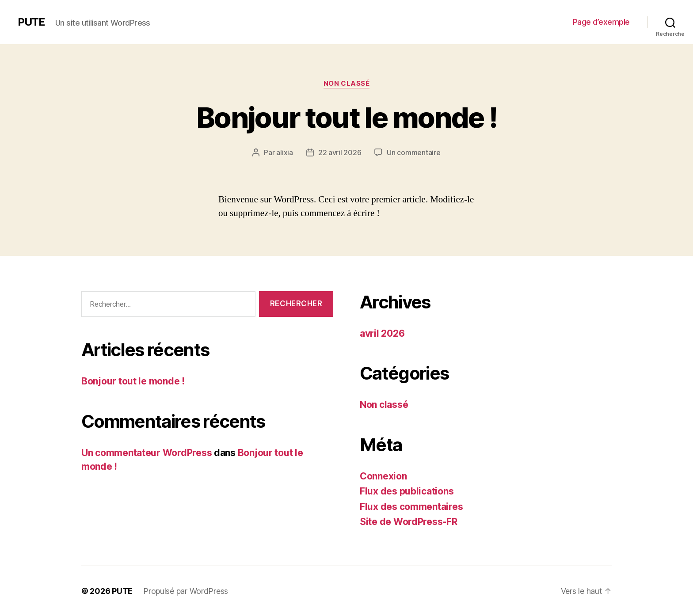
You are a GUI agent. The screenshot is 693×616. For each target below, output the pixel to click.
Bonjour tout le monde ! (346, 117)
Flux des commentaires (411, 507)
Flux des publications (407, 491)
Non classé (347, 84)
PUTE (31, 22)
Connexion (383, 476)
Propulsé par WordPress (186, 591)
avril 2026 (382, 333)
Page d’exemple (601, 22)
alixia (284, 152)
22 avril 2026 (340, 152)
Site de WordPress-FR (409, 522)
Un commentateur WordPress (147, 453)
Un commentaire (413, 152)
